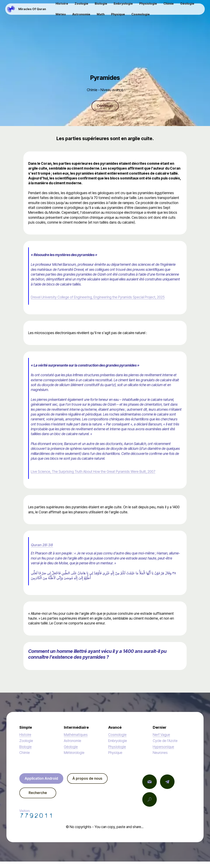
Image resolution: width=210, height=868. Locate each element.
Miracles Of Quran (32, 9)
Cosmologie (117, 735)
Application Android (41, 778)
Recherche (38, 793)
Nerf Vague (161, 735)
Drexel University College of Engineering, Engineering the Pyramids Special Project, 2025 (98, 297)
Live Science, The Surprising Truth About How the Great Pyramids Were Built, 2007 (93, 472)
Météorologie (74, 753)
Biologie (25, 747)
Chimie (25, 753)
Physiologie (117, 747)
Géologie (71, 747)
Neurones (160, 753)
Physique (115, 753)
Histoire (25, 735)
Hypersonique (163, 747)
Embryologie (118, 741)
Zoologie (26, 741)
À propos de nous (87, 778)
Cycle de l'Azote (165, 741)
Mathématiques (76, 735)
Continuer (105, 106)
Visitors (36, 813)
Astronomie (73, 741)
